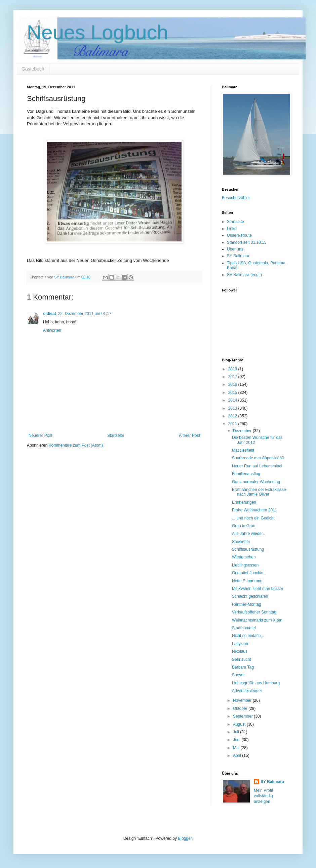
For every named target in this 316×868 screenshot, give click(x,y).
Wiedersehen (244, 557)
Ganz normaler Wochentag (256, 482)
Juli (236, 732)
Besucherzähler (236, 198)
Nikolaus (240, 651)
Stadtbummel (244, 628)
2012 (233, 416)
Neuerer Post (41, 436)
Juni (237, 740)
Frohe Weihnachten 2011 (255, 510)
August (240, 724)
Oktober (241, 709)
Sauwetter (241, 542)
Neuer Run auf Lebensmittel (257, 466)
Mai (237, 748)
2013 (233, 408)
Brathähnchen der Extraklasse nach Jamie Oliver (259, 492)
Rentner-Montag (247, 604)
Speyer (238, 675)
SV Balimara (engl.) (244, 275)
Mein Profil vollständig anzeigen (263, 796)
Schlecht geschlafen (250, 596)
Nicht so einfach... (248, 636)
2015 (233, 393)
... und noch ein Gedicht (253, 518)
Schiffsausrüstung (248, 549)
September (243, 716)
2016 (233, 384)
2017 (233, 377)
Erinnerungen (244, 502)
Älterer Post (189, 436)
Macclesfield (243, 450)
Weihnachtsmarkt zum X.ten (257, 620)
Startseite (116, 436)
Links (232, 229)
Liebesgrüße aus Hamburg (256, 683)
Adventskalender (247, 691)
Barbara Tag (243, 667)
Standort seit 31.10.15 (247, 242)
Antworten (52, 330)
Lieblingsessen (245, 565)
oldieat (50, 314)
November (243, 700)
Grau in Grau (244, 526)
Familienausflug (246, 474)
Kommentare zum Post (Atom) (76, 445)
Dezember (243, 431)
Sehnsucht (242, 659)
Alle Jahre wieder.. (248, 534)
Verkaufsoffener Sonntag (254, 612)
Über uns (235, 249)
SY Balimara (238, 256)
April (238, 756)
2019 (233, 369)
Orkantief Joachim (248, 573)
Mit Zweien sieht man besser (258, 589)
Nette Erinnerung (247, 581)
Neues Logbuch (97, 32)
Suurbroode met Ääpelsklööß (258, 458)
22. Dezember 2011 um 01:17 (85, 314)
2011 (233, 424)
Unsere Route (239, 235)
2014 (233, 400)
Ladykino (240, 644)
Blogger (185, 838)
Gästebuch (33, 69)
